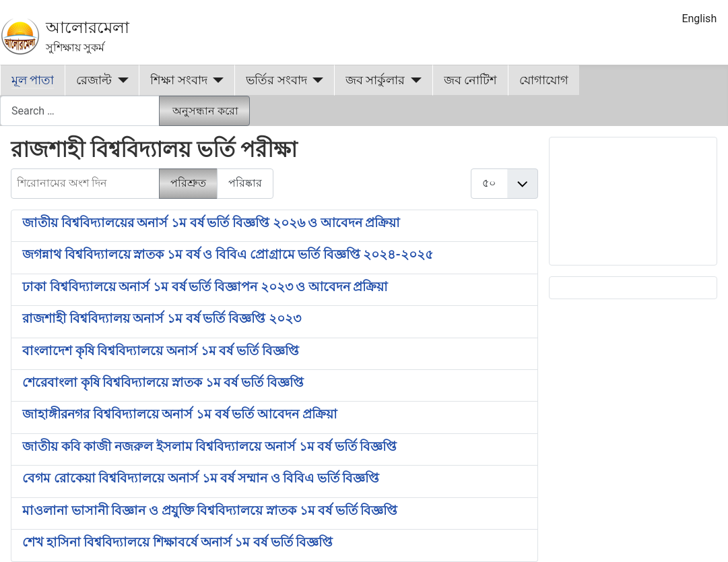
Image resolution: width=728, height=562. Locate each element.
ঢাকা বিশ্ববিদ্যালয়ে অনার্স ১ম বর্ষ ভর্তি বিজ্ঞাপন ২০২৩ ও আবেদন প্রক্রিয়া (205, 287)
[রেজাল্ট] (120, 80)
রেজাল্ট (94, 80)
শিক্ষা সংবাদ (178, 80)
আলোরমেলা (88, 28)
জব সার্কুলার (375, 80)
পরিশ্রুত (188, 183)
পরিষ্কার (245, 183)
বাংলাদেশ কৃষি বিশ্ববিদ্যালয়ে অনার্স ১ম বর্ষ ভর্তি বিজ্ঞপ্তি (161, 351)
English (699, 19)
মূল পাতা (33, 80)
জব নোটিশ (470, 80)
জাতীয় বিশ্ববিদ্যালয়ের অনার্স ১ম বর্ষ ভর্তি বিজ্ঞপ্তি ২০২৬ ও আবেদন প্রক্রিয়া (211, 223)
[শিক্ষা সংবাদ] (216, 80)
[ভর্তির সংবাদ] (316, 80)
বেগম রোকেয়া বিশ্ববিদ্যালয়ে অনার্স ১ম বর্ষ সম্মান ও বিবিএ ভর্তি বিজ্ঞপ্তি (201, 478)
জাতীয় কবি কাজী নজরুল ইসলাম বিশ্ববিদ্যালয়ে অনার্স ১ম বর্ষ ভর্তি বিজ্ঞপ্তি (209, 447)
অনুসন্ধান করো (205, 111)
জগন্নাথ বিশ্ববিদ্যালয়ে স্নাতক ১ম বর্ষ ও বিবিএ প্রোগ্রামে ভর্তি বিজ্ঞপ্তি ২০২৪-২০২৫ (228, 255)
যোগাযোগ (544, 80)
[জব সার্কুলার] (413, 80)
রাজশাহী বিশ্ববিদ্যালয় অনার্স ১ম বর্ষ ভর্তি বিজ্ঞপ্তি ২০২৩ (162, 319)
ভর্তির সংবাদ (276, 80)
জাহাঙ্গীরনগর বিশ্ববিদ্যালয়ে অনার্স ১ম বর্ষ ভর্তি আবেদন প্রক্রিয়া (180, 414)
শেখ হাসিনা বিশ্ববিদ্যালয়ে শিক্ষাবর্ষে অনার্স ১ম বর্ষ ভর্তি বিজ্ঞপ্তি (177, 542)
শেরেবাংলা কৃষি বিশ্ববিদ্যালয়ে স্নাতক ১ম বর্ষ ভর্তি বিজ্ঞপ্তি (163, 383)
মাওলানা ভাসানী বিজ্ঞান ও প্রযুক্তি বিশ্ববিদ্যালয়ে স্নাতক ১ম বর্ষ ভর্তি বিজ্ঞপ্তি (210, 511)
